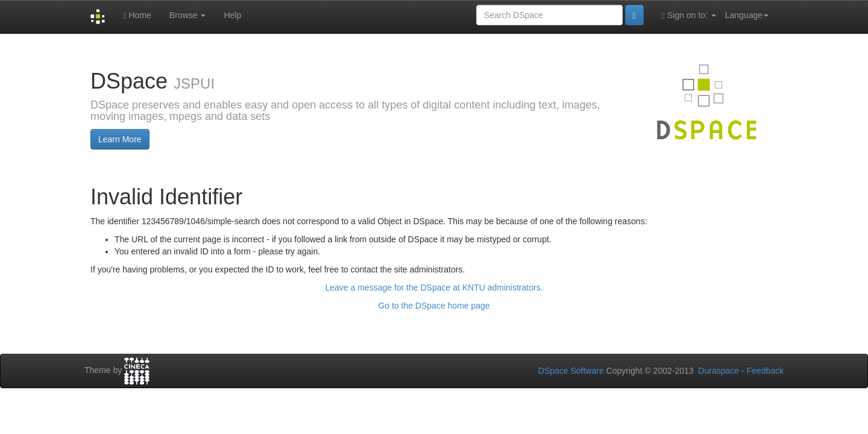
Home (137, 15)
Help (232, 15)
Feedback (765, 371)
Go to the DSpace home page (434, 306)
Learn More (120, 139)
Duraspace (719, 371)
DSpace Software (571, 371)
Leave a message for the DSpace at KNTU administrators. (434, 288)
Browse (188, 15)
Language (747, 15)
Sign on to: (689, 15)
